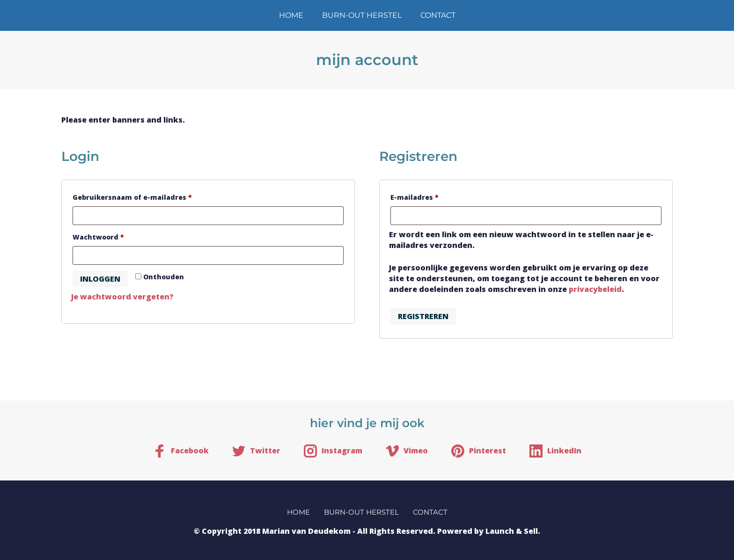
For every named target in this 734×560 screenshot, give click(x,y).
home (291, 15)
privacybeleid (595, 289)
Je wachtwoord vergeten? (122, 297)
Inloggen (100, 279)
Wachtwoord (111, 236)
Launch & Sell (512, 531)
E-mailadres (427, 196)
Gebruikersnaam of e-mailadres (145, 196)
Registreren (423, 316)
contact (438, 15)
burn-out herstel (362, 15)
